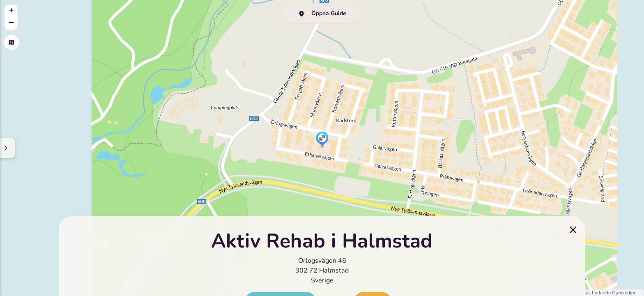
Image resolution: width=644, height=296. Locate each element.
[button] (322, 140)
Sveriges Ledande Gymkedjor (604, 293)
